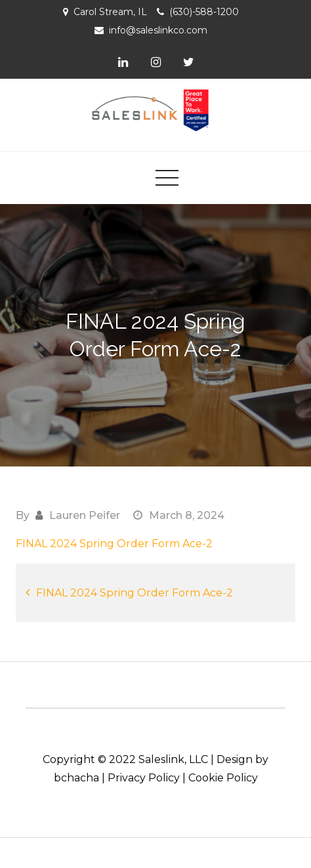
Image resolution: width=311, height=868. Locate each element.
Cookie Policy (223, 778)
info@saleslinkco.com (158, 30)
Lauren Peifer (85, 515)
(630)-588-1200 (204, 12)
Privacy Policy (144, 778)
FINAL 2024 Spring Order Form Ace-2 (114, 544)
